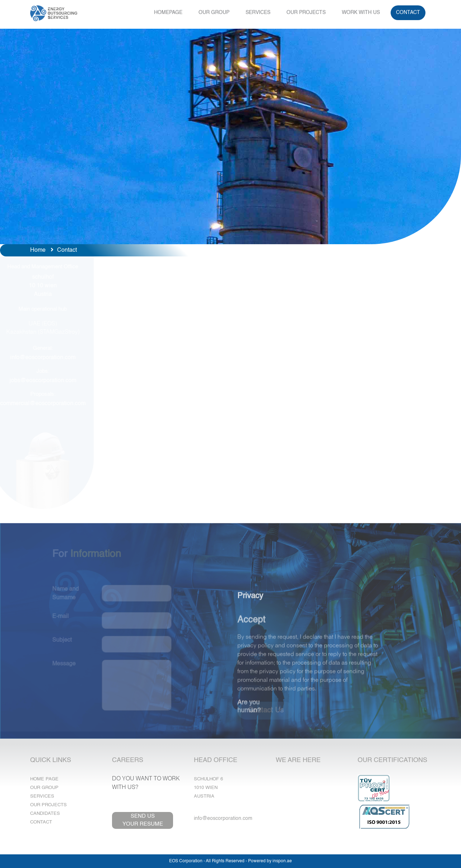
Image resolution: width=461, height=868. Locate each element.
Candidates (45, 814)
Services (42, 796)
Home (38, 250)
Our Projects (48, 805)
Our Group (44, 788)
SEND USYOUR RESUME (143, 820)
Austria (204, 796)
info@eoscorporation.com (223, 818)
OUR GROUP (214, 13)
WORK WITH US (361, 13)
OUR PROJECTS (306, 13)
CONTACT (408, 13)
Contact (41, 822)
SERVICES (258, 13)
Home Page (44, 779)
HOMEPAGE (168, 13)
